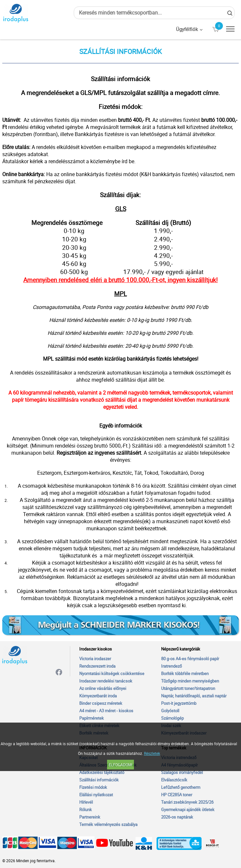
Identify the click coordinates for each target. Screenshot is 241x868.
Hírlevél (86, 802)
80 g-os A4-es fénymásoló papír (190, 659)
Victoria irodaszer (95, 659)
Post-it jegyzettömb (179, 703)
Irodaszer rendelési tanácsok (106, 681)
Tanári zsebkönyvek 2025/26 (187, 802)
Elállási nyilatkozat (96, 795)
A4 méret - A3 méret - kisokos (106, 711)
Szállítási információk (99, 780)
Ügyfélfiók (187, 29)
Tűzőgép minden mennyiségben (190, 681)
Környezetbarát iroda (98, 696)
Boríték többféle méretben (185, 673)
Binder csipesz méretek (101, 703)
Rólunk (86, 810)
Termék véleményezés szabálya (108, 824)
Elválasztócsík (174, 780)
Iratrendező (171, 666)
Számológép (172, 718)
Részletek (152, 753)
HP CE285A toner (177, 795)
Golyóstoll (170, 711)
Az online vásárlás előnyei (103, 688)
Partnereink (90, 817)
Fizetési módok (93, 787)
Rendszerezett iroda (97, 666)
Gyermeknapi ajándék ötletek (188, 810)
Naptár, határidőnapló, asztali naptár (194, 696)
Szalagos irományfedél (182, 772)
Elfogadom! (120, 765)
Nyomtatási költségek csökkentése (112, 673)
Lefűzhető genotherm (181, 787)
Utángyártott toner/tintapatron (188, 688)
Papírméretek (92, 718)
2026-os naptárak (177, 817)
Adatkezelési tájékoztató (102, 772)
